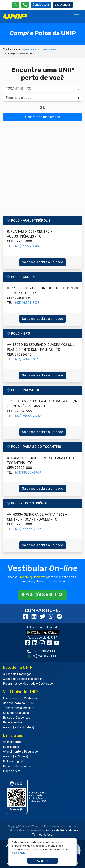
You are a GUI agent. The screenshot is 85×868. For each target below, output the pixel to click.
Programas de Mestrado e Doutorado (28, 684)
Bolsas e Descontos (17, 718)
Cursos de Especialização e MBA (25, 679)
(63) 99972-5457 (28, 246)
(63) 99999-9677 (28, 529)
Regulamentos (13, 723)
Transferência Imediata (19, 708)
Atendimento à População (20, 752)
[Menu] (76, 16)
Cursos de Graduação (17, 674)
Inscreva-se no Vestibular (20, 698)
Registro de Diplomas (17, 766)
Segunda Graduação (16, 713)
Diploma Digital (13, 761)
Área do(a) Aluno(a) (16, 757)
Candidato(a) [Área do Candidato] (41, 5)
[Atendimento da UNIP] (25, 5)
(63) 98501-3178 (27, 303)
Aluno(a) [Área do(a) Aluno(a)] (63, 5)
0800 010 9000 (43, 651)
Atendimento (12, 742)
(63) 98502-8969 (28, 473)
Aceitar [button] (42, 861)
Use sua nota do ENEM (18, 703)
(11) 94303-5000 (45, 656)
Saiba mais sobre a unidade (42, 262)
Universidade (48, 50)
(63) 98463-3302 (28, 416)
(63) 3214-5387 (27, 359)
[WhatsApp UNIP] (15, 5)
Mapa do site (12, 771)
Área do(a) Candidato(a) (19, 727)
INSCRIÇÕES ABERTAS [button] (43, 595)
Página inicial (29, 50)
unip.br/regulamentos (33, 577)
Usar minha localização (43, 117)
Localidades (11, 747)
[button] (19, 853)
